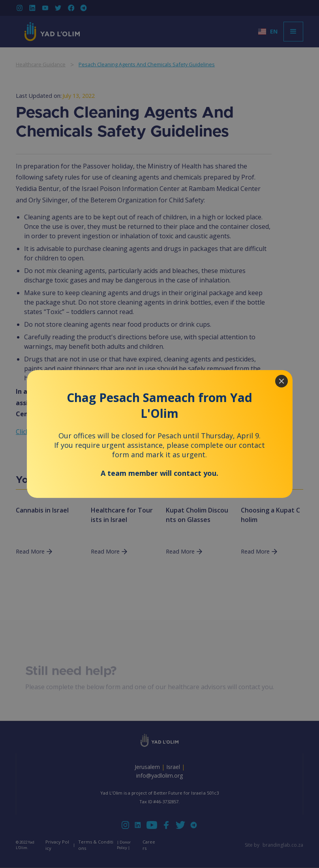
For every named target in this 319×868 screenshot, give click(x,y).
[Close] (281, 381)
